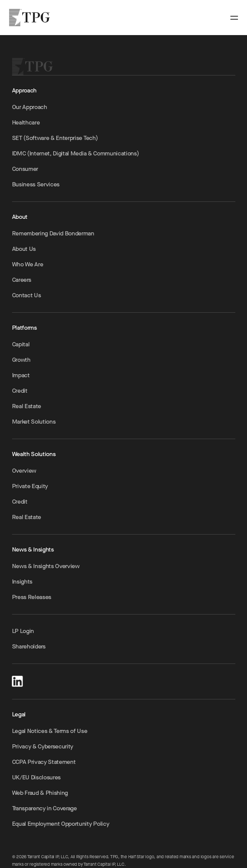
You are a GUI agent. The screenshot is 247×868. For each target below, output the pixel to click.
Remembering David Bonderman (53, 233)
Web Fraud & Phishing (40, 793)
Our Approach (30, 107)
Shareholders (29, 646)
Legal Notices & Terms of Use (50, 731)
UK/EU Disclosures (37, 777)
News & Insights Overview (46, 566)
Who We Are (28, 264)
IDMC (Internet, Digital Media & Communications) (76, 153)
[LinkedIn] (17, 680)
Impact (21, 375)
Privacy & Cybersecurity (43, 746)
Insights (22, 581)
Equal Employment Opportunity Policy (61, 824)
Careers (22, 280)
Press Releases (32, 597)
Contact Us (27, 295)
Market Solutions (34, 422)
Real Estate (27, 406)
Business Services (36, 184)
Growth (21, 360)
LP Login (23, 631)
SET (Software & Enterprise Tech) (55, 138)
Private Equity (30, 486)
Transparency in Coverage (44, 808)
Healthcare (26, 122)
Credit (20, 391)
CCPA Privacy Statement (44, 762)
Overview (24, 471)
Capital (21, 344)
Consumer (25, 169)
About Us (24, 249)
